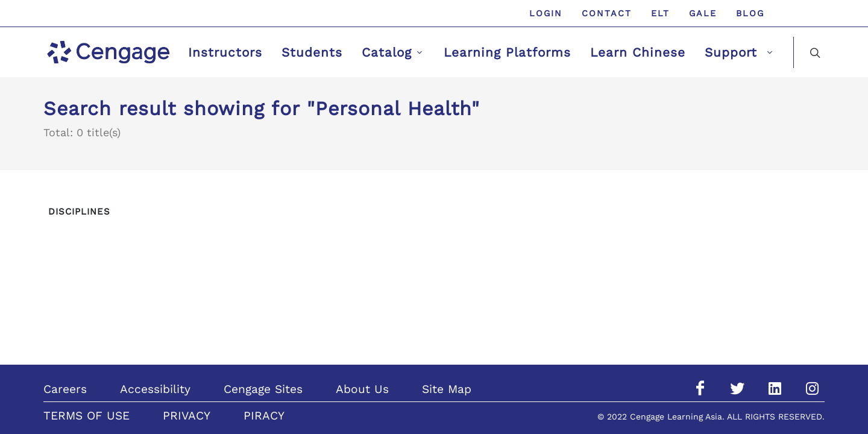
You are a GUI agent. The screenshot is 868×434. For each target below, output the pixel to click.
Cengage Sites (263, 389)
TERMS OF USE (86, 416)
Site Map (447, 389)
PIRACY (264, 416)
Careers (65, 389)
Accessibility (155, 389)
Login (546, 13)
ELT (660, 13)
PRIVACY (187, 416)
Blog (750, 13)
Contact (607, 13)
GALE (703, 13)
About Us (362, 389)
